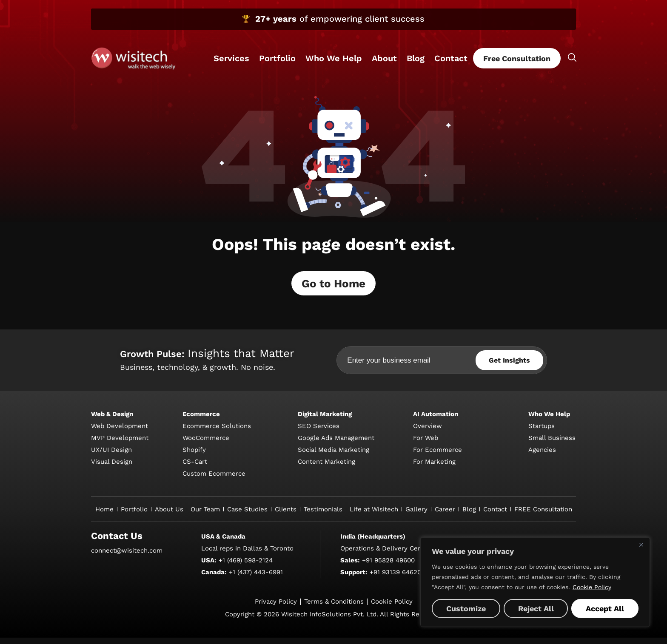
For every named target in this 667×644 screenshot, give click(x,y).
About (384, 58)
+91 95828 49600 (388, 567)
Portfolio (277, 58)
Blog (416, 58)
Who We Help (334, 58)
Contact (451, 58)
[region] (535, 582)
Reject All (536, 609)
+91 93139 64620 (395, 579)
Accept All (605, 609)
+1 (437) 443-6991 (256, 579)
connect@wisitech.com (127, 557)
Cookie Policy (592, 587)
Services (231, 58)
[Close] (641, 545)
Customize (466, 609)
